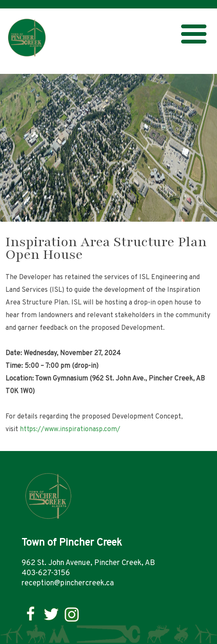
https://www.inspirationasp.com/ (70, 429)
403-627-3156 (46, 573)
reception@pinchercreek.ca (68, 583)
